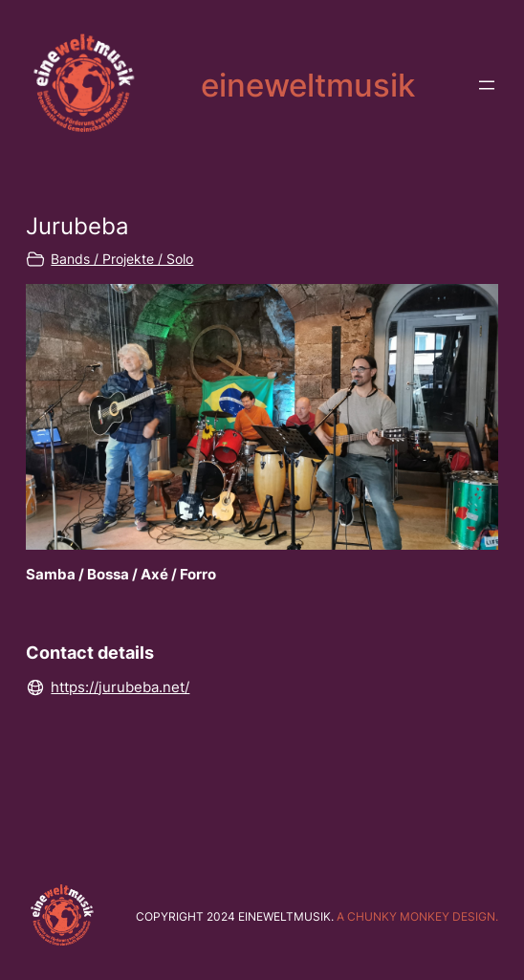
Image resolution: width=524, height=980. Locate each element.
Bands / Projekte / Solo (122, 259)
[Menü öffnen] (487, 85)
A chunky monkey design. (417, 916)
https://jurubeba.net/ (120, 687)
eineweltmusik (308, 85)
